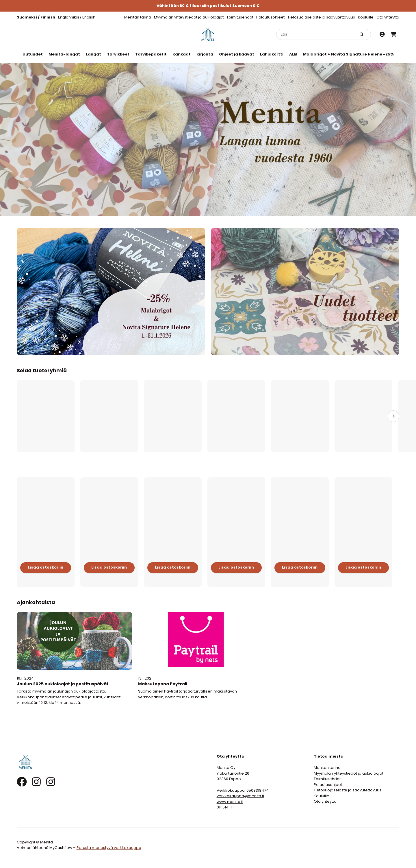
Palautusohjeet (270, 17)
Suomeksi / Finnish (36, 17)
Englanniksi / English (77, 17)
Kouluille (366, 17)
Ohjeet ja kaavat (237, 54)
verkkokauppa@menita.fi (240, 796)
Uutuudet (33, 54)
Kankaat (182, 54)
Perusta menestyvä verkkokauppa (109, 848)
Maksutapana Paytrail (163, 684)
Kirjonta (205, 54)
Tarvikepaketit (151, 54)
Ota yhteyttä (388, 17)
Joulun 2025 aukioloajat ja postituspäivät (63, 684)
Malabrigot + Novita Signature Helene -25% (348, 54)
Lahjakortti (272, 54)
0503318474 (258, 790)
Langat (93, 54)
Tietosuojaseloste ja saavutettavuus (321, 17)
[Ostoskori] (393, 34)
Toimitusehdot (240, 17)
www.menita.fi (230, 802)
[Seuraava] (393, 416)
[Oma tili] (382, 34)
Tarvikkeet (118, 54)
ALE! (293, 54)
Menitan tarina (138, 17)
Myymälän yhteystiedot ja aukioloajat (189, 17)
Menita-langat (64, 54)
